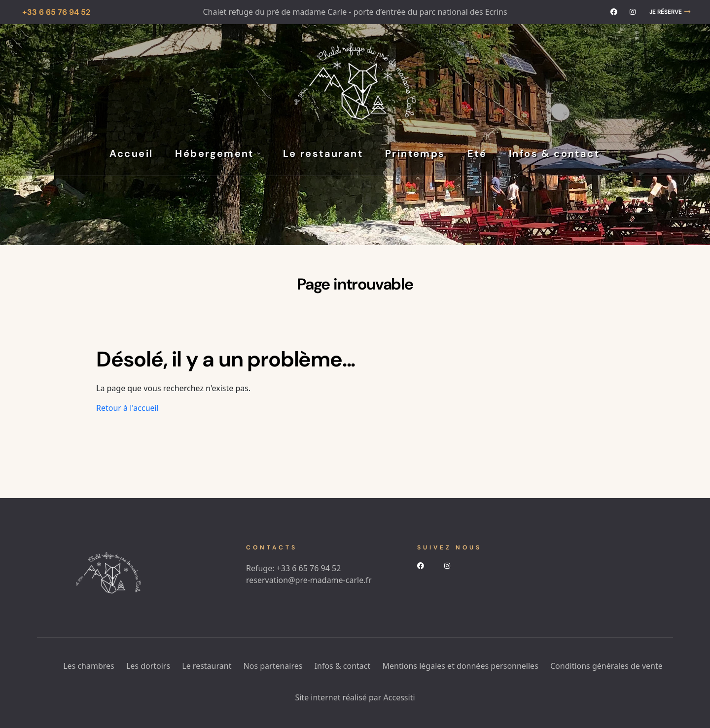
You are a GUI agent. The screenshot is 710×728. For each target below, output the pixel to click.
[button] (670, 12)
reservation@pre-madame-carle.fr (309, 580)
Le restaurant (323, 153)
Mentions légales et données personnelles (460, 666)
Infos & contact (554, 153)
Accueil (131, 153)
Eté (477, 153)
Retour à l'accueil (127, 408)
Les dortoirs (148, 666)
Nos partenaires (273, 666)
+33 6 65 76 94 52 (309, 568)
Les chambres (89, 666)
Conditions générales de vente (606, 666)
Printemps (415, 153)
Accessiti (399, 697)
